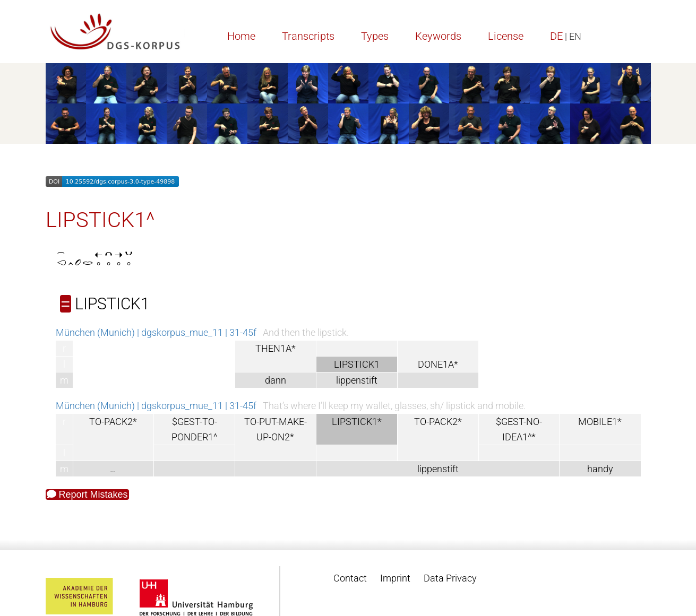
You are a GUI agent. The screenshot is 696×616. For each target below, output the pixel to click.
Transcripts (308, 36)
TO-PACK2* (113, 422)
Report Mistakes (87, 494)
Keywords (438, 36)
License (506, 36)
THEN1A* (276, 348)
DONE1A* (438, 364)
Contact (350, 578)
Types (375, 36)
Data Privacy (450, 578)
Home (241, 36)
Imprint (395, 578)
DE (556, 36)
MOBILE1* (600, 422)
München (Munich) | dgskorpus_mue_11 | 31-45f (156, 332)
